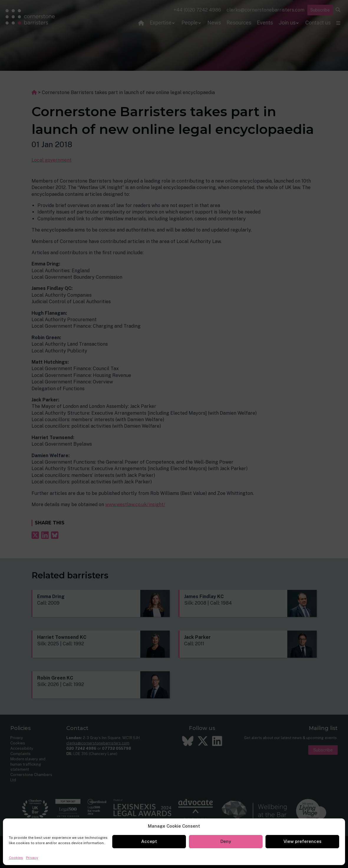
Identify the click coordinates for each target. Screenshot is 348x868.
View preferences (302, 841)
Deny (226, 841)
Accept (149, 841)
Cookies (16, 858)
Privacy (32, 858)
